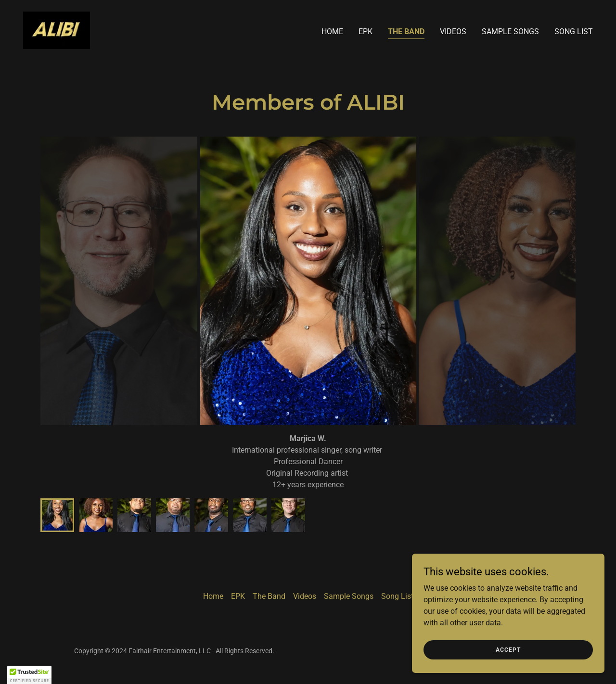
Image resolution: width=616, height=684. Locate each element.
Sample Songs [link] (510, 32)
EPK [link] (366, 32)
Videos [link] (453, 32)
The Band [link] (406, 32)
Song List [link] (574, 32)
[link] (57, 30)
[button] (29, 675)
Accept (508, 649)
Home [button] (213, 596)
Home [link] (332, 32)
